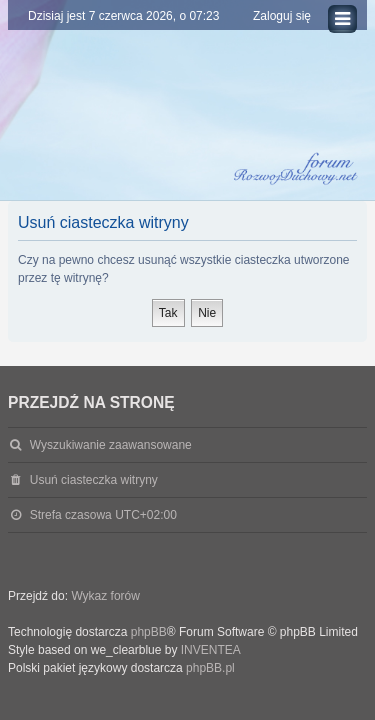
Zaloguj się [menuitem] (282, 16)
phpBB (149, 632)
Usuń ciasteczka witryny (94, 480)
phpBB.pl (210, 668)
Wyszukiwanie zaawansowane (111, 445)
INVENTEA (211, 650)
